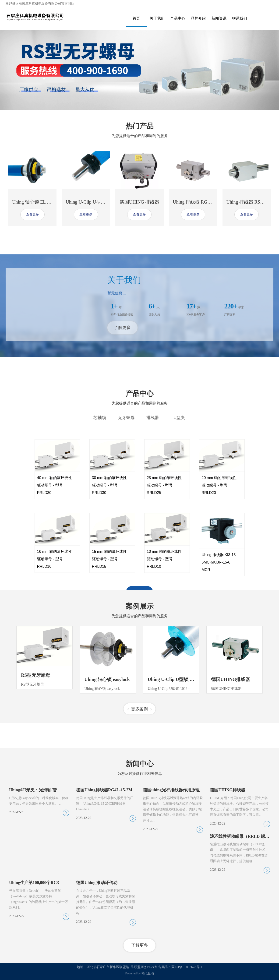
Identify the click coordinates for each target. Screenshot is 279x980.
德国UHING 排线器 (139, 202)
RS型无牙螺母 (36, 751)
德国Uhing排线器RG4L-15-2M (104, 914)
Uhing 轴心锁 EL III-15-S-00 (40, 202)
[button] (128, 786)
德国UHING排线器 (231, 756)
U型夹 (179, 547)
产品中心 (178, 18)
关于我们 (157, 18)
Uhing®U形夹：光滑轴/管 (33, 914)
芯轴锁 (100, 547)
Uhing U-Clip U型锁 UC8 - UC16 (181, 756)
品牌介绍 (198, 18)
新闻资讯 (219, 18)
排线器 (153, 547)
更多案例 (139, 785)
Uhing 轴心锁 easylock (107, 756)
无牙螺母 (126, 547)
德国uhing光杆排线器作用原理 (171, 914)
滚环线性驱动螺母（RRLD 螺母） (242, 960)
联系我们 (240, 18)
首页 (136, 18)
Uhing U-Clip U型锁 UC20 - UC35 (99, 202)
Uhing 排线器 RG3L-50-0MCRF (204, 202)
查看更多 (32, 214)
